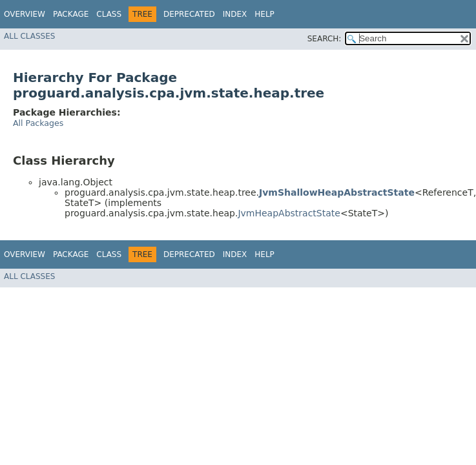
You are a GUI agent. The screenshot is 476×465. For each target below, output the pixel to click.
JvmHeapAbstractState (289, 213)
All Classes (29, 36)
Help (264, 14)
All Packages (38, 123)
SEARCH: (325, 39)
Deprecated (189, 14)
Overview (25, 14)
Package (71, 14)
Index (235, 14)
